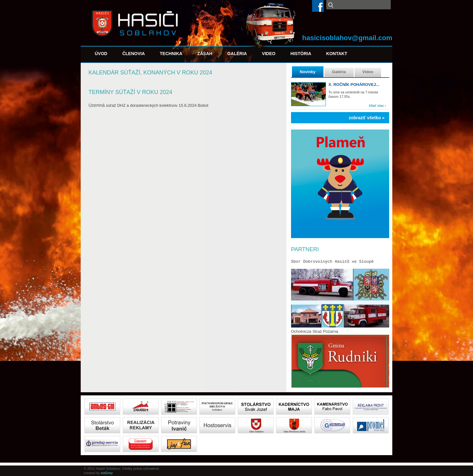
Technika (171, 54)
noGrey (107, 473)
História (301, 54)
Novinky (308, 72)
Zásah (205, 54)
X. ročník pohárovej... (354, 85)
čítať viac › (377, 106)
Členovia (133, 54)
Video (269, 54)
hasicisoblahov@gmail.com (347, 38)
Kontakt (337, 54)
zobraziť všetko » (367, 118)
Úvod (101, 54)
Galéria (237, 54)
